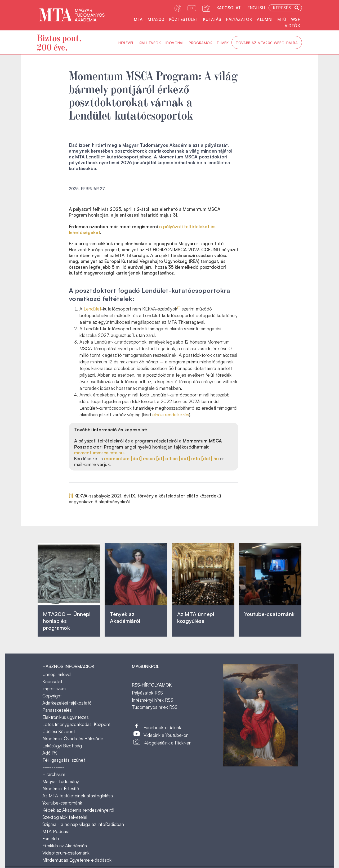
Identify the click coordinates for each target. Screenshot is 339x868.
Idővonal (175, 43)
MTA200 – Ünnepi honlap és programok (67, 621)
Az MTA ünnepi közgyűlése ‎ (196, 617)
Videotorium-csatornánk (66, 853)
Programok (200, 43)
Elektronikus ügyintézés (66, 717)
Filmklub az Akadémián (65, 846)
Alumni (265, 19)
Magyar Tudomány (61, 781)
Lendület (92, 309)
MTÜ (282, 19)
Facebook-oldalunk (162, 727)
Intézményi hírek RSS (153, 700)
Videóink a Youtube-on (166, 735)
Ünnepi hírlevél (57, 674)
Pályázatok (239, 19)
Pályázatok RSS (147, 693)
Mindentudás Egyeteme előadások (77, 860)
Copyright (52, 696)
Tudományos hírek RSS (155, 707)
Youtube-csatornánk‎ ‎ (269, 614)
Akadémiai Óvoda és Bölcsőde (73, 739)
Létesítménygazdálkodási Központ (76, 724)
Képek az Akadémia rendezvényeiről (78, 810)
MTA (138, 19)
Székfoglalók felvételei (65, 817)
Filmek (223, 43)
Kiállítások (150, 43)
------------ (53, 767)
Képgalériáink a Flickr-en (168, 743)
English (256, 8)
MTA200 (156, 19)
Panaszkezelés (57, 710)
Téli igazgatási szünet (64, 760)
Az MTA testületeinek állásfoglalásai (78, 796)
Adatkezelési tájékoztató (67, 703)
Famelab (51, 839)
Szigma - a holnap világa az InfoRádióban (83, 824)
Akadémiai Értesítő (61, 789)
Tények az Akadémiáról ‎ (125, 617)
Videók (292, 26)
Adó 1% (50, 753)
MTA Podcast (56, 831)
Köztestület (184, 19)
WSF (296, 19)
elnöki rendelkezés (171, 415)
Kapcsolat (229, 8)
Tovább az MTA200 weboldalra (267, 43)
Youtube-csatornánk (62, 803)
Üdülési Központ (59, 731)
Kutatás (212, 19)
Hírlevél (126, 43)
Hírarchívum (54, 774)
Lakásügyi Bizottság (62, 746)
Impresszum (54, 689)
